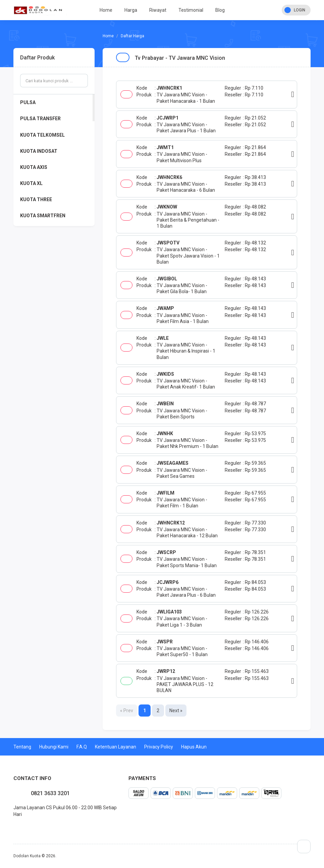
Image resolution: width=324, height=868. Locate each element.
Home (106, 10)
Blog (220, 10)
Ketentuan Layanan (116, 747)
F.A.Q (82, 747)
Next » (176, 711)
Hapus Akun (194, 747)
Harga (131, 10)
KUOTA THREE (36, 199)
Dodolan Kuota (27, 856)
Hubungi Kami (54, 747)
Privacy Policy (159, 747)
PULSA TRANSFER (40, 119)
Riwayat (158, 10)
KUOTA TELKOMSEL (42, 135)
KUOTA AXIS (34, 167)
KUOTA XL (31, 183)
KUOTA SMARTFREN (43, 216)
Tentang (22, 747)
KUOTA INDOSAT (39, 151)
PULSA (28, 102)
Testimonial (191, 10)
